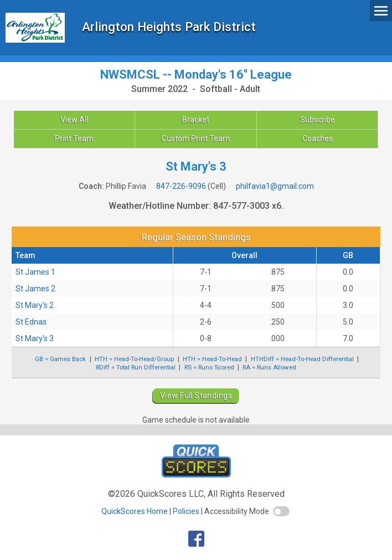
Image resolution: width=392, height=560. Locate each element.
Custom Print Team (196, 138)
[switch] (281, 511)
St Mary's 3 (35, 338)
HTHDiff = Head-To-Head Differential (302, 359)
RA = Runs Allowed (269, 367)
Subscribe (318, 120)
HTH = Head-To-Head (212, 359)
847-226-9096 (181, 186)
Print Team (74, 138)
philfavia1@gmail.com (275, 186)
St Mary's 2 (35, 305)
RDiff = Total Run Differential (136, 367)
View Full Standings (196, 395)
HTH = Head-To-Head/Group (134, 359)
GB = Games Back (60, 359)
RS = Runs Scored (209, 367)
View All (74, 120)
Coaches (318, 138)
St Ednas (31, 322)
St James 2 (35, 289)
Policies (186, 511)
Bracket (196, 120)
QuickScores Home (135, 511)
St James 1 (35, 272)
